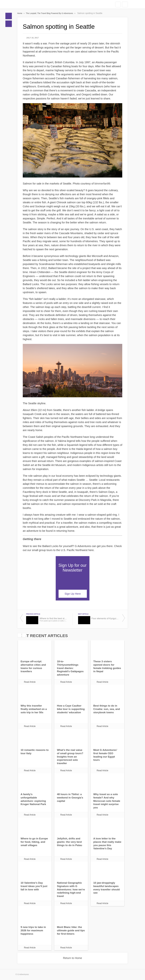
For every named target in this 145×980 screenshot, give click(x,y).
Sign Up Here (73, 594)
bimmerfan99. (103, 184)
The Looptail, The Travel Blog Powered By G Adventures (50, 13)
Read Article (30, 682)
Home (9, 16)
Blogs (9, 24)
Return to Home (72, 958)
